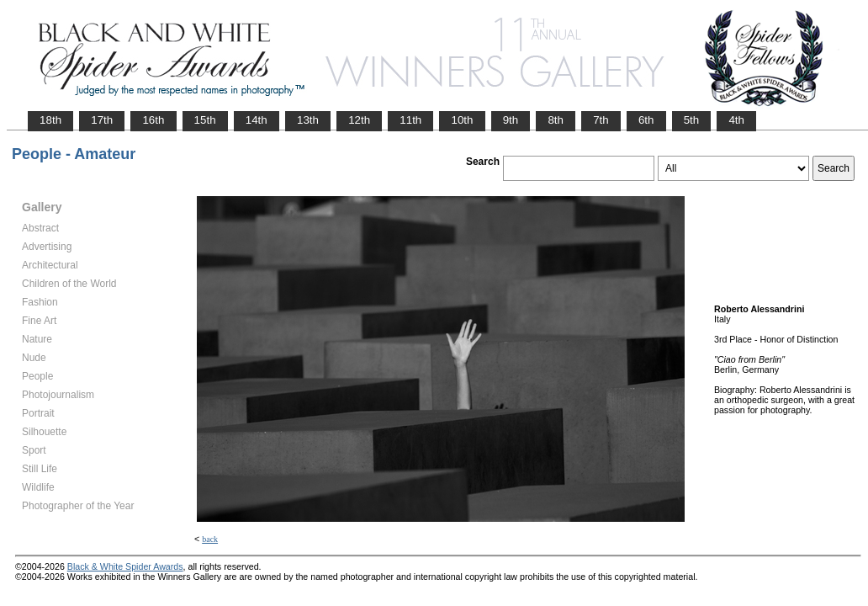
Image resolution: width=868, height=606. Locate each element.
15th (205, 120)
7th (601, 120)
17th (102, 120)
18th (50, 120)
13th (308, 120)
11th (410, 120)
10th (462, 120)
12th (359, 120)
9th (511, 120)
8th (556, 120)
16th (153, 120)
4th (736, 120)
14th (257, 120)
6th (646, 120)
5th (692, 120)
